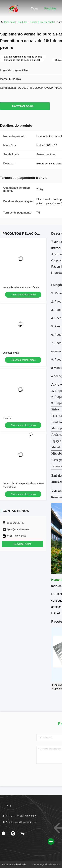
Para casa (10, 22)
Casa (34, 8)
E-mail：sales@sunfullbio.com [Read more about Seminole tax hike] (20, 822)
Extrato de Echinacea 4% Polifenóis (21, 287)
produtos (22, 22)
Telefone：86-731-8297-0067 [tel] (19, 816)
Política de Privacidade (14, 865)
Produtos (50, 8)
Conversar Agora (25, 106)
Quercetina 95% (11, 353)
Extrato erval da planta (42, 22)
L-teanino (7, 418)
